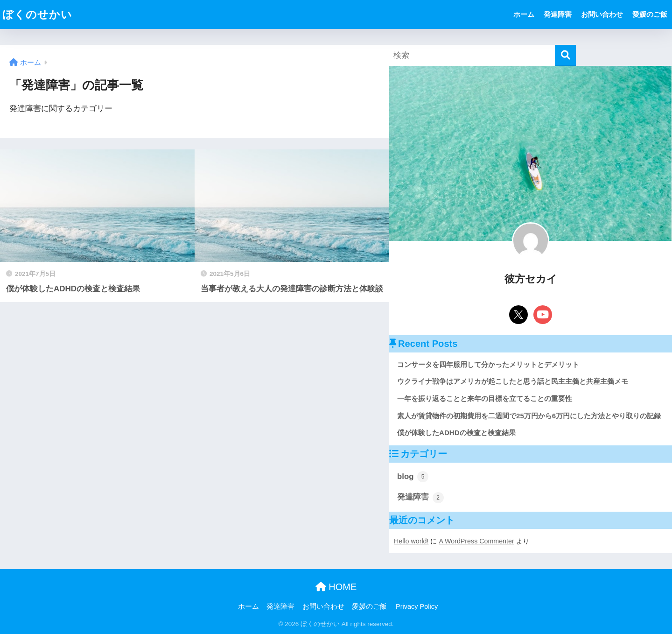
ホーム (524, 14)
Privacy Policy (417, 606)
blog (413, 477)
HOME (336, 587)
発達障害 (558, 14)
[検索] (565, 55)
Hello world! (411, 541)
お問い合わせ (602, 14)
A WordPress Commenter (476, 541)
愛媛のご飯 (650, 14)
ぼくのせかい (37, 14)
